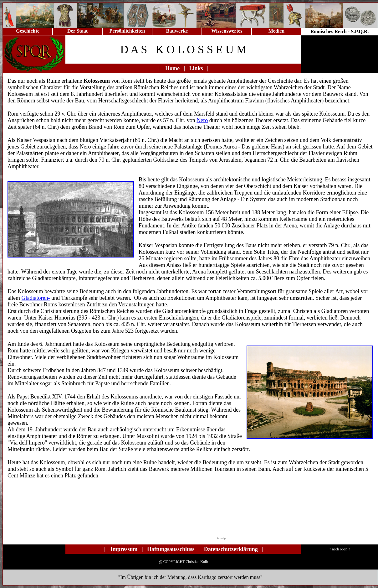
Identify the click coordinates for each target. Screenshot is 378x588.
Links (196, 68)
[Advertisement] (185, 516)
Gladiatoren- (36, 298)
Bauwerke (177, 31)
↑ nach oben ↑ (340, 549)
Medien (277, 31)
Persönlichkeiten (127, 31)
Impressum (124, 549)
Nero (202, 120)
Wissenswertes (227, 31)
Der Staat (77, 31)
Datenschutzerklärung (231, 549)
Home (172, 68)
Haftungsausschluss (171, 549)
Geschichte (28, 31)
